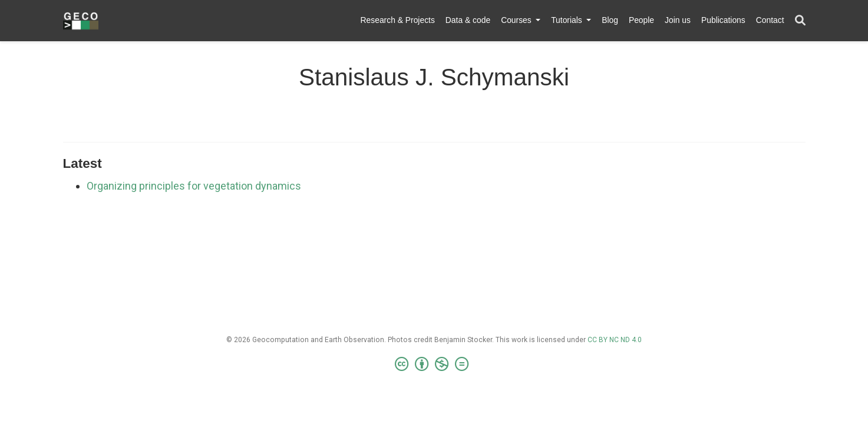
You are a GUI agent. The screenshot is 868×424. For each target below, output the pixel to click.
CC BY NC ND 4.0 (615, 340)
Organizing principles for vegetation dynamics (194, 186)
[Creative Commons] (434, 365)
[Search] (800, 21)
